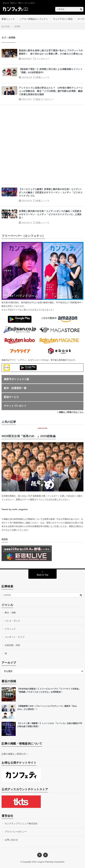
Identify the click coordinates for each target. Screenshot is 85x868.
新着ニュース (8, 19)
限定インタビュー (45, 99)
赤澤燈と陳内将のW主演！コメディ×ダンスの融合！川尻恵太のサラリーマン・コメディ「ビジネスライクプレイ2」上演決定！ (50, 214)
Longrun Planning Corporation (51, 862)
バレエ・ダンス (12, 621)
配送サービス (11, 397)
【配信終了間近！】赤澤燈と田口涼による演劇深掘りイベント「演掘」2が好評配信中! (51, 71)
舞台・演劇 (10, 613)
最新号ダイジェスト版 (16, 379)
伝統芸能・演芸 (12, 645)
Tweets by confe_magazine (15, 509)
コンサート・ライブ (15, 637)
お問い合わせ (11, 840)
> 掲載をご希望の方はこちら (70, 412)
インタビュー (43, 59)
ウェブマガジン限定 (63, 19)
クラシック (10, 629)
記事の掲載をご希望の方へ (15, 754)
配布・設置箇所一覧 (15, 388)
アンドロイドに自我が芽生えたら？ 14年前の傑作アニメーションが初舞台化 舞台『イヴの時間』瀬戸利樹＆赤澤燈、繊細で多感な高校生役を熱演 (51, 91)
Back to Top (43, 575)
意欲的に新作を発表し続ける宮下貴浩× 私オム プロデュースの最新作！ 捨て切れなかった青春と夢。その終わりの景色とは (51, 52)
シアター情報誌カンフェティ (34, 19)
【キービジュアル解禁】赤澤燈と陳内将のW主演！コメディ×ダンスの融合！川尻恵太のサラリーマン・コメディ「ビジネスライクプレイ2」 (51, 192)
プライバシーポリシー (16, 832)
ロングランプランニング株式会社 (21, 823)
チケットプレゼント (15, 406)
